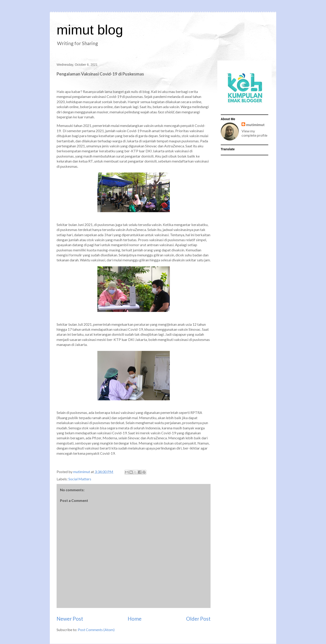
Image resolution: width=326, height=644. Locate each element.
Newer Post (70, 619)
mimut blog (90, 30)
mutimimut (255, 125)
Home (135, 619)
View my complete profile (254, 133)
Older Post (198, 619)
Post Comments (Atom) (96, 630)
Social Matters (80, 479)
